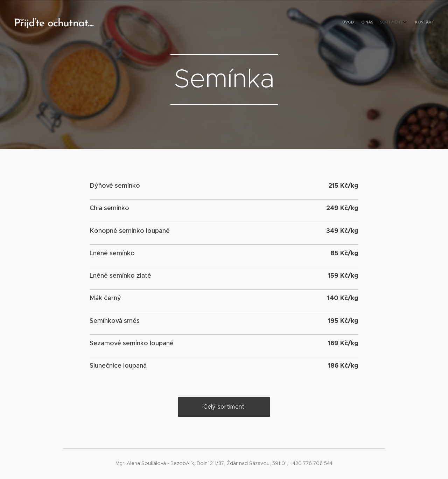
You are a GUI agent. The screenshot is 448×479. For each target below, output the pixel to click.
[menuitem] (409, 23)
